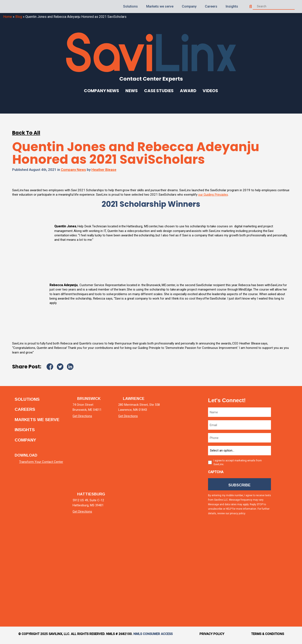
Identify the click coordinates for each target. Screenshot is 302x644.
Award (188, 91)
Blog (19, 17)
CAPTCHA (216, 474)
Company (189, 6)
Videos (210, 91)
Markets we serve (160, 6)
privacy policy (238, 517)
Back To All (26, 133)
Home (8, 17)
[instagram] (284, 532)
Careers (211, 6)
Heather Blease (104, 170)
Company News (102, 91)
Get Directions (87, 419)
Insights (232, 6)
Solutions (130, 6)
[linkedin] (284, 425)
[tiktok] (284, 568)
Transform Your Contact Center (41, 462)
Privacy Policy (212, 636)
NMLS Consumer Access (153, 636)
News (132, 91)
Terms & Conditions (268, 636)
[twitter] (284, 461)
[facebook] (284, 496)
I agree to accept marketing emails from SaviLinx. (238, 465)
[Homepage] (18, 7)
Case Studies (159, 91)
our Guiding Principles (256, 195)
